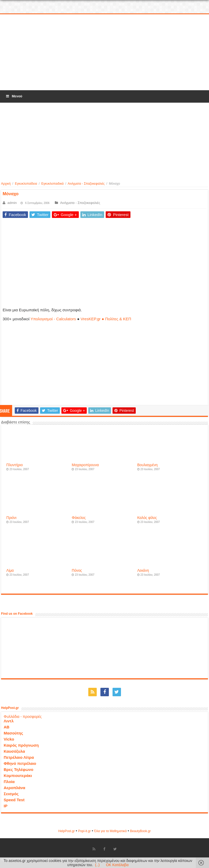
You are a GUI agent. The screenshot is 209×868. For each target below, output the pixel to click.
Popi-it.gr (84, 831)
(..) (97, 865)
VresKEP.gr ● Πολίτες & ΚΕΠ (106, 319)
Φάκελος (79, 518)
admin (12, 203)
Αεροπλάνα (14, 788)
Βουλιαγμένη (148, 465)
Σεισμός (11, 794)
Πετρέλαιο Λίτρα (19, 757)
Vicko (9, 739)
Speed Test (14, 800)
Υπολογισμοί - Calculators (53, 319)
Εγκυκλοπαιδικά (53, 184)
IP (6, 806)
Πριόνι (11, 518)
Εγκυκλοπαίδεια (26, 184)
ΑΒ (7, 727)
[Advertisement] (105, 53)
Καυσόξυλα (14, 751)
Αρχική (6, 184)
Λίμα (10, 571)
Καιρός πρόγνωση (21, 745)
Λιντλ (9, 721)
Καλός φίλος (147, 518)
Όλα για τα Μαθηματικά (110, 831)
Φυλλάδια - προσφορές (23, 717)
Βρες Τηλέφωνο (18, 769)
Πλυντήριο (14, 465)
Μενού (14, 96)
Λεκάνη (143, 571)
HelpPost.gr (67, 831)
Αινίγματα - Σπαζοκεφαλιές (86, 184)
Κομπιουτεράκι (18, 776)
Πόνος (77, 571)
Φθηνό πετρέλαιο (20, 763)
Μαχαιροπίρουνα (85, 465)
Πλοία (9, 782)
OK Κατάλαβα (117, 865)
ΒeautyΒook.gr (140, 831)
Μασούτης (13, 733)
